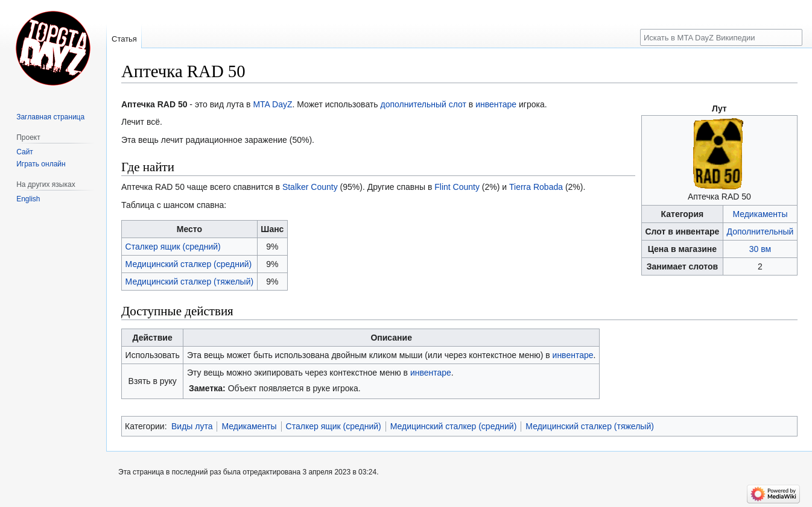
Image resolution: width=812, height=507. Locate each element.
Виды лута (192, 426)
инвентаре (496, 104)
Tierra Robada (536, 187)
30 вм (760, 249)
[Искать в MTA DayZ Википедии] (721, 37)
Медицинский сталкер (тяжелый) (190, 282)
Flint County (457, 187)
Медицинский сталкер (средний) (189, 264)
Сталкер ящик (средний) (173, 247)
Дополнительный (760, 231)
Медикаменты (760, 214)
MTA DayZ (272, 104)
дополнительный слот (423, 104)
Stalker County (310, 187)
